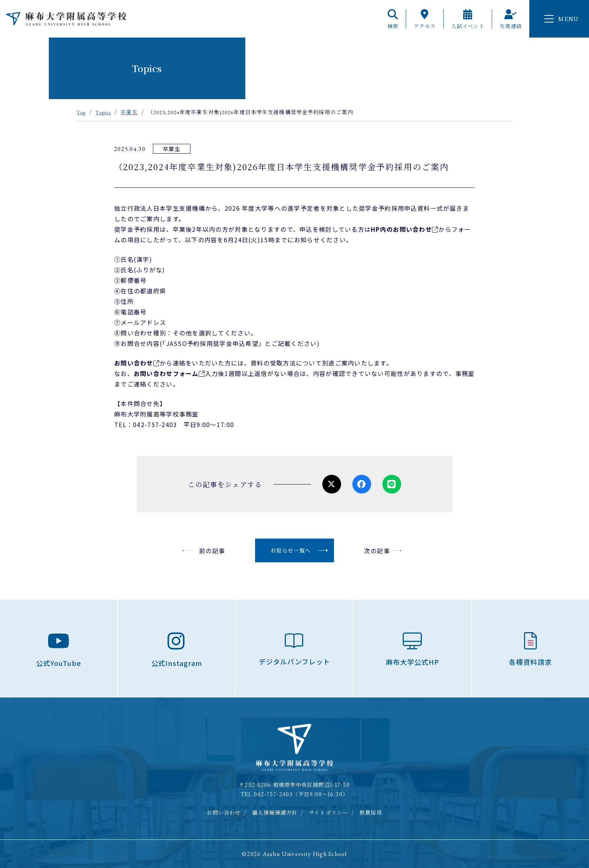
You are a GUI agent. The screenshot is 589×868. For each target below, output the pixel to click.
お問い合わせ (134, 363)
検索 (393, 19)
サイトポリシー (328, 812)
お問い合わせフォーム (166, 373)
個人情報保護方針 (275, 812)
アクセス (425, 19)
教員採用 (371, 812)
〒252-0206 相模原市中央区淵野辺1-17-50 (294, 785)
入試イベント (468, 19)
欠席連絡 (511, 19)
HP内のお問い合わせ (401, 229)
